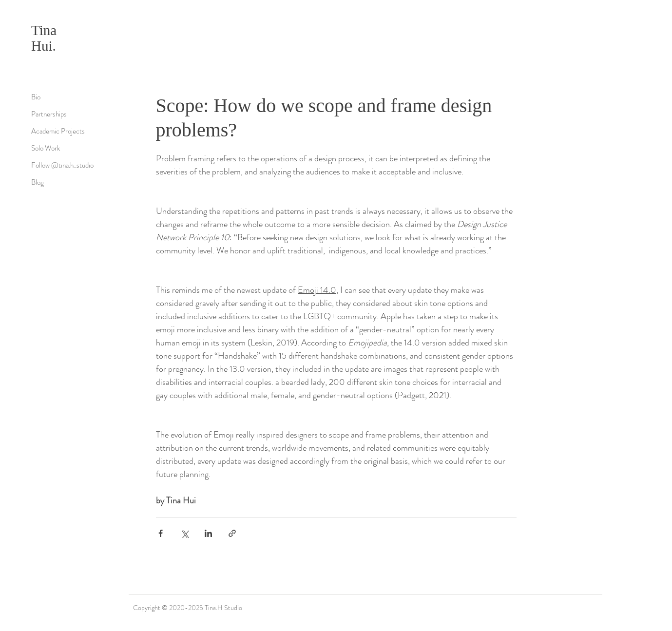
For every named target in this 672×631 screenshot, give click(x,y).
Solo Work (46, 148)
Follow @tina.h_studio (62, 165)
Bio (36, 97)
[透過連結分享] (232, 533)
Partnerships (49, 114)
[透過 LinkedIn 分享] (208, 533)
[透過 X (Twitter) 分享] (184, 533)
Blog (38, 182)
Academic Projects (58, 131)
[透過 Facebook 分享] (161, 533)
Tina (44, 30)
